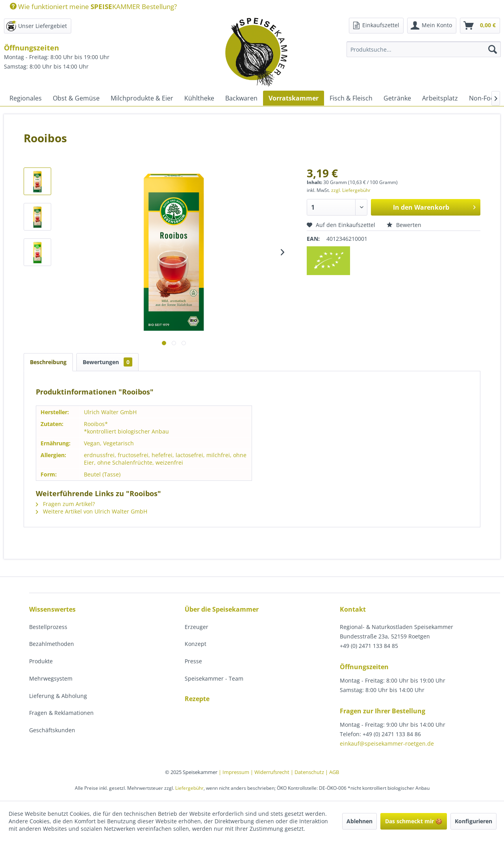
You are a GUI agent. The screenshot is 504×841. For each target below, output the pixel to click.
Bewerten (404, 225)
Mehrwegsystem (51, 678)
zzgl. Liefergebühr (351, 190)
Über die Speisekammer (222, 609)
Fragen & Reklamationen (61, 713)
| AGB (332, 772)
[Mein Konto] (432, 26)
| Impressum (234, 772)
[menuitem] (90, 7)
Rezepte (197, 699)
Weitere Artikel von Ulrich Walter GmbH (92, 511)
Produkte (41, 661)
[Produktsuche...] (424, 49)
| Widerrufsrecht (271, 772)
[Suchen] (493, 49)
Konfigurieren (473, 821)
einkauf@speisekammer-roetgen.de (387, 743)
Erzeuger (196, 627)
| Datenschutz (308, 772)
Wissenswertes (52, 609)
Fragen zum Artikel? (65, 504)
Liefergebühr (189, 788)
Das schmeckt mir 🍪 (414, 821)
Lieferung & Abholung (58, 696)
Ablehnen (359, 821)
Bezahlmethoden (52, 644)
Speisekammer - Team (214, 678)
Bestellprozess (48, 627)
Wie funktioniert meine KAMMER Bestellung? (93, 7)
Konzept (195, 644)
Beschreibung (48, 362)
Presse (193, 661)
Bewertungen (107, 362)
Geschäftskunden (52, 730)
